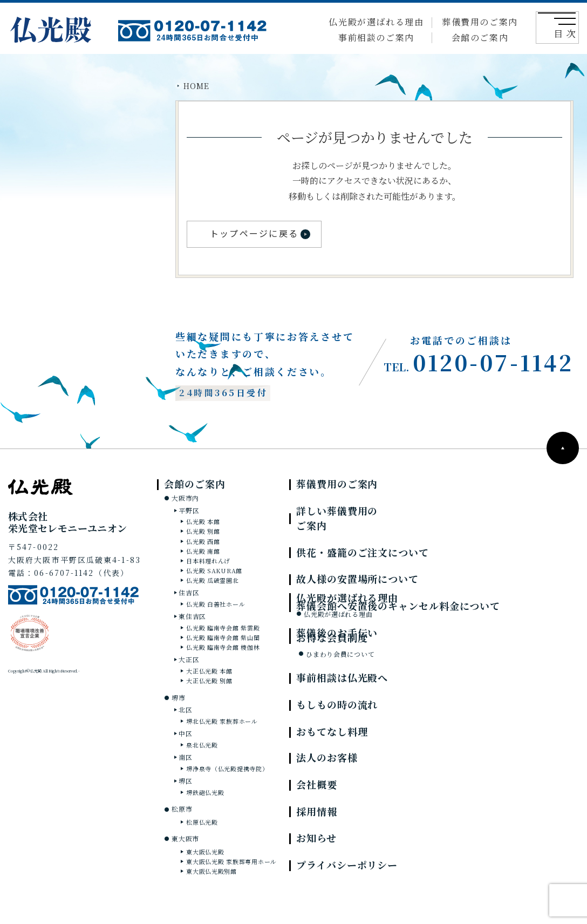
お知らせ (316, 838)
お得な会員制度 (332, 637)
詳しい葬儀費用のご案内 (337, 518)
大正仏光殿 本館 (209, 671)
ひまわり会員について (340, 654)
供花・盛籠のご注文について (363, 552)
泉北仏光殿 (202, 745)
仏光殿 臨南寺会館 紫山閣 (223, 637)
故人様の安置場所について (357, 579)
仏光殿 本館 (203, 521)
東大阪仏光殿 (205, 852)
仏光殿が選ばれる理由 (376, 22)
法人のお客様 (327, 757)
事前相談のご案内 (376, 38)
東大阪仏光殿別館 (211, 871)
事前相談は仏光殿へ (342, 677)
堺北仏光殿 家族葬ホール (222, 721)
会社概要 (317, 784)
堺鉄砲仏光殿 (205, 792)
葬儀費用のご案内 (480, 22)
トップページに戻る (254, 233)
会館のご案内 (480, 38)
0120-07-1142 (479, 362)
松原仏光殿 (202, 822)
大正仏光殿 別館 (209, 681)
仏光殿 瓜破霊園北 (212, 580)
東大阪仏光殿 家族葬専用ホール (231, 861)
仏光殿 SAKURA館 (214, 570)
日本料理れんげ (208, 561)
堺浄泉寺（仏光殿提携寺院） (227, 769)
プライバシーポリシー (347, 865)
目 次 (561, 29)
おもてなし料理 (332, 731)
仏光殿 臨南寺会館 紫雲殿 (223, 628)
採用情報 (317, 811)
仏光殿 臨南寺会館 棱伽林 (223, 647)
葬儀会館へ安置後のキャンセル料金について (398, 606)
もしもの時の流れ (337, 704)
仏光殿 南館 (203, 551)
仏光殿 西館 (203, 541)
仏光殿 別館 (203, 531)
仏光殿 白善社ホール (216, 604)
